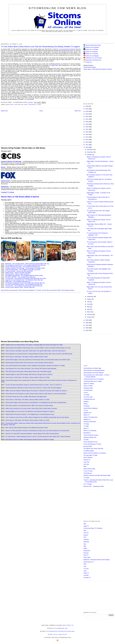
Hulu (85, 544)
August (89, 299)
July (88, 302)
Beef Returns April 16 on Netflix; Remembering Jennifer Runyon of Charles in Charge (30, 439)
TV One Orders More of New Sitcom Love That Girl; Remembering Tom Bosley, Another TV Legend (40, 47)
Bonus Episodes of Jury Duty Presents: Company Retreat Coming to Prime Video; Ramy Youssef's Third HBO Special (39, 354)
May (88, 307)
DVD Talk (86, 464)
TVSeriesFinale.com (89, 399)
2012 (87, 142)
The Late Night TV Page (90, 455)
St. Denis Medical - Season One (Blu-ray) (17, 271)
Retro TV (86, 428)
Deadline (86, 402)
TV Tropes (86, 478)
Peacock (86, 553)
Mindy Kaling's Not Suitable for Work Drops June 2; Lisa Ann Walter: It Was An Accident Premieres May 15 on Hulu (38, 348)
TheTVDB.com (88, 473)
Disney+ (86, 535)
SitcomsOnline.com (61, 628)
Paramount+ (87, 551)
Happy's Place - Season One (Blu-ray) (16, 273)
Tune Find (86, 462)
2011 (87, 145)
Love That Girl (19, 105)
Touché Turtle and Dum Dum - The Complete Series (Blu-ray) (23, 267)
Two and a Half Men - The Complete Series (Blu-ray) (20, 277)
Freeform (86, 539)
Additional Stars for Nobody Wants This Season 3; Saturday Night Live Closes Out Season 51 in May (34, 345)
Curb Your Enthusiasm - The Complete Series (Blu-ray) (21, 270)
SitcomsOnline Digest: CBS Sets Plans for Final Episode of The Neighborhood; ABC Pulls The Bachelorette (36, 402)
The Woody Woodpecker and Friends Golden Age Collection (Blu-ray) (25, 283)
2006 (87, 328)
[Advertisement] (57, 39)
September (90, 296)
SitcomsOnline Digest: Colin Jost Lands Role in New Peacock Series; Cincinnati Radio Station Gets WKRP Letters (38, 360)
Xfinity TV (86, 573)
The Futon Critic (88, 397)
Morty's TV (87, 415)
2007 (87, 325)
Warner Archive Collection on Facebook (95, 453)
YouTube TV (87, 578)
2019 (87, 124)
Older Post (78, 111)
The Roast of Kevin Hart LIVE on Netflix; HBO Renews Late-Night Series (26, 397)
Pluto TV (86, 555)
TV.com (86, 410)
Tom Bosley (32, 105)
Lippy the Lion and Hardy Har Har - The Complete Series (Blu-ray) (24, 280)
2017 (87, 129)
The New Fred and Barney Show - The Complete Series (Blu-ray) (24, 284)
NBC (85, 546)
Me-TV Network (88, 457)
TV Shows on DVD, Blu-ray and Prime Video (48, 290)
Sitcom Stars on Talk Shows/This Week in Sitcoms (98, 69)
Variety (86, 404)
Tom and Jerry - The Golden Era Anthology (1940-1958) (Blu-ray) (24, 278)
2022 (87, 116)
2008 (87, 323)
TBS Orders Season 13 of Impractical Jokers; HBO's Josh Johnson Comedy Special (29, 405)
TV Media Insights (89, 451)
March (89, 312)
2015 (87, 134)
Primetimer (87, 406)
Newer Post (4, 111)
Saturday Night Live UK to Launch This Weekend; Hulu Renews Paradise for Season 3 (30, 411)
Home (41, 111)
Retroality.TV (87, 433)
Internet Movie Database (91, 408)
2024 (87, 111)
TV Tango (86, 424)
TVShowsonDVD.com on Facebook (94, 379)
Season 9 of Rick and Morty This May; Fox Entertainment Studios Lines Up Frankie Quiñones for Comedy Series (37, 431)
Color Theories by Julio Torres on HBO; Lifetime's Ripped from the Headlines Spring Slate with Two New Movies (37, 417)
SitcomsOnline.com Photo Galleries (94, 373)
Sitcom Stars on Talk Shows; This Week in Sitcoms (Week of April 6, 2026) (27, 357)
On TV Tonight (88, 484)
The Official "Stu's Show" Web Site (93, 448)
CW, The (86, 533)
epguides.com (88, 413)
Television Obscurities (90, 422)
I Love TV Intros (88, 471)
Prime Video (87, 557)
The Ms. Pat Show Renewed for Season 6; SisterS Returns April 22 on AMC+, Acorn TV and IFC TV (34, 385)
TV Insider (86, 395)
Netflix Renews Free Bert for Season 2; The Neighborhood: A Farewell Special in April (30, 414)
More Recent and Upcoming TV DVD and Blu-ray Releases (18, 290)
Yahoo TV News (88, 386)
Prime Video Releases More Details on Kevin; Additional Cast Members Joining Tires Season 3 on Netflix (35, 366)
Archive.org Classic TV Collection (93, 528)
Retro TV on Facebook (90, 431)
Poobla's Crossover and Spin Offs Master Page (97, 475)
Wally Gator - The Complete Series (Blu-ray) (18, 281)
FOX (85, 537)
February (90, 314)
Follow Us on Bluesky (92, 52)
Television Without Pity (90, 437)
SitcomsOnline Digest (90, 67)
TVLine (86, 393)
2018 (87, 127)
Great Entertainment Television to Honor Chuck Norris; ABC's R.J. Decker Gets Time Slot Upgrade (33, 388)
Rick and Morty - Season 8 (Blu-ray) (15, 274)
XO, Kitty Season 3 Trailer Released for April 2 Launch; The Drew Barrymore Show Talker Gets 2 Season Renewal (38, 436)
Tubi (85, 566)
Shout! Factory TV (89, 562)
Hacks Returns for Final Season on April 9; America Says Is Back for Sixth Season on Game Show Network (36, 394)
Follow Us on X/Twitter (92, 49)
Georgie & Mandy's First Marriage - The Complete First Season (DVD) (25, 268)
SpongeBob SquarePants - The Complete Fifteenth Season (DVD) (24, 276)
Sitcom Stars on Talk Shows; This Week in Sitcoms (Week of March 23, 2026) (27, 400)
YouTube (86, 575)
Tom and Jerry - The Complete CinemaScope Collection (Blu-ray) (24, 286)
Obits (26, 105)
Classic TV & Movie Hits (90, 417)
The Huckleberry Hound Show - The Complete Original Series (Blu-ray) (25, 265)
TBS (85, 564)
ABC (85, 524)
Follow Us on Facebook (92, 47)
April (89, 309)
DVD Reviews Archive (68, 290)
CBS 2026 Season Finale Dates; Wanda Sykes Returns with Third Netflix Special (28, 371)
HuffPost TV (87, 419)
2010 (87, 147)
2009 (87, 320)
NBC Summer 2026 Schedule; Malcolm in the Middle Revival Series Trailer (27, 428)
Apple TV (86, 526)
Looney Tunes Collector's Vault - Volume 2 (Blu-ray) (20, 287)
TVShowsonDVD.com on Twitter (93, 381)
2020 (87, 122)
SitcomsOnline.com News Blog (57, 8)
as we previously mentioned (67, 49)
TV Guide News (88, 390)
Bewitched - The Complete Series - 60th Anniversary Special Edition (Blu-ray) (27, 264)
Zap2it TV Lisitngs (89, 384)
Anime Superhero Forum (91, 442)
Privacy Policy (53, 634)
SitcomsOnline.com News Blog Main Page (61, 631)
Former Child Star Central (91, 435)
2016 (87, 132)
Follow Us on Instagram (92, 56)
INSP (85, 466)
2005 (87, 330)
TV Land (86, 569)
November (90, 152)
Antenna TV (87, 460)
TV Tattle (86, 426)
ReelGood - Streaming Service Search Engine (97, 560)
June (89, 304)
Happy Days (55, 65)
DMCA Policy (63, 634)
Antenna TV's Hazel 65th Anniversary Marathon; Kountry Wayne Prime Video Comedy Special (32, 434)
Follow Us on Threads (92, 54)
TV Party (86, 440)
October (90, 155)
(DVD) (39, 270)
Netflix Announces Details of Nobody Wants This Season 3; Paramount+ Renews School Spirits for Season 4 (36, 391)
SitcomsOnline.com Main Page (92, 368)
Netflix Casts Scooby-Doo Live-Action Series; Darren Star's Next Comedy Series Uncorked (31, 408)
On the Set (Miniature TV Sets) (92, 444)
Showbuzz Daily (88, 388)
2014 (87, 137)
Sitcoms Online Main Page (92, 45)
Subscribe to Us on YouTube (94, 58)
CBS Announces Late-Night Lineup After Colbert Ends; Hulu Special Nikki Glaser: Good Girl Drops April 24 (36, 351)
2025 (87, 109)
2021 (87, 119)
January (90, 317)
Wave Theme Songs (89, 469)
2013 (87, 140)
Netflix (85, 548)
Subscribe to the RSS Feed (93, 60)
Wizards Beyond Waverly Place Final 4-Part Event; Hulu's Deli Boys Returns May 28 (29, 363)
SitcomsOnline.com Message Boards (94, 370)
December (90, 149)
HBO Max (86, 542)
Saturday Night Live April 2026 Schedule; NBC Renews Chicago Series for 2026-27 (29, 374)
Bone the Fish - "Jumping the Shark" (94, 486)
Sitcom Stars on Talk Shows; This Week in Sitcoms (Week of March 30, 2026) (27, 377)
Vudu (85, 571)
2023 (87, 114)
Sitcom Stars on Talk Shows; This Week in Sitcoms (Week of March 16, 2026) (27, 420)
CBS (85, 530)
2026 (87, 106)
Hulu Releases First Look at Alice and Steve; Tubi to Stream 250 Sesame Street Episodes (31, 368)
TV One (39, 105)
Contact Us (88, 62)
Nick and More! (88, 446)
